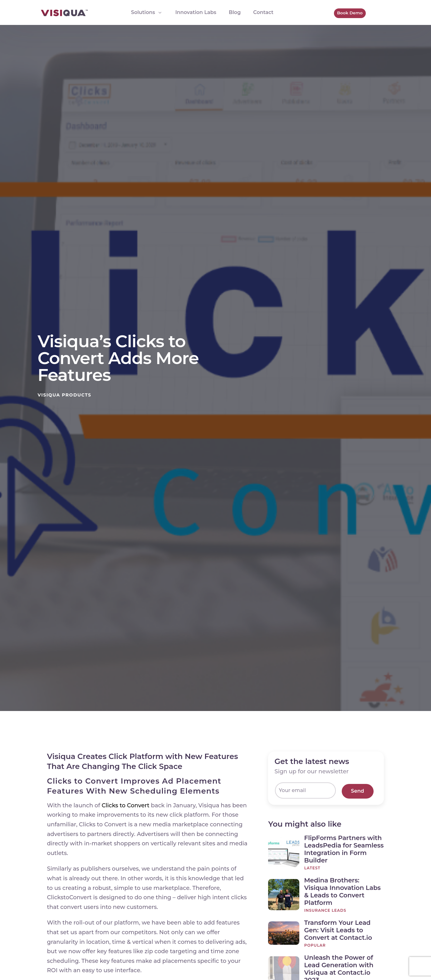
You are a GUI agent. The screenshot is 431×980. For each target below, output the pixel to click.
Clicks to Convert (126, 805)
